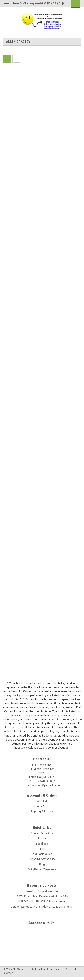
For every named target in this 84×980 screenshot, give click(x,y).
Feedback (42, 844)
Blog (42, 864)
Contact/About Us (42, 833)
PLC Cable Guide (42, 854)
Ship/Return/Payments (42, 869)
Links (42, 849)
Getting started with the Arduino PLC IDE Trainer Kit (42, 907)
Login (47, 3)
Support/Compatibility (42, 859)
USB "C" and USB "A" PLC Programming (42, 902)
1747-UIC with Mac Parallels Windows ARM (42, 896)
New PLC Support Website (42, 891)
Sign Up (59, 3)
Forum (42, 839)
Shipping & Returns (42, 812)
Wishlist (42, 801)
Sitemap (8, 973)
